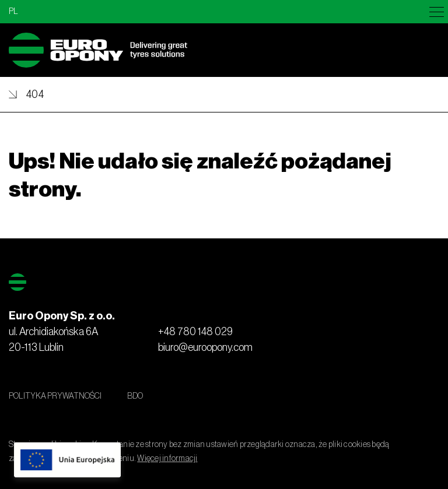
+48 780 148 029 (195, 332)
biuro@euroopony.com (205, 347)
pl (13, 12)
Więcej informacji (167, 459)
